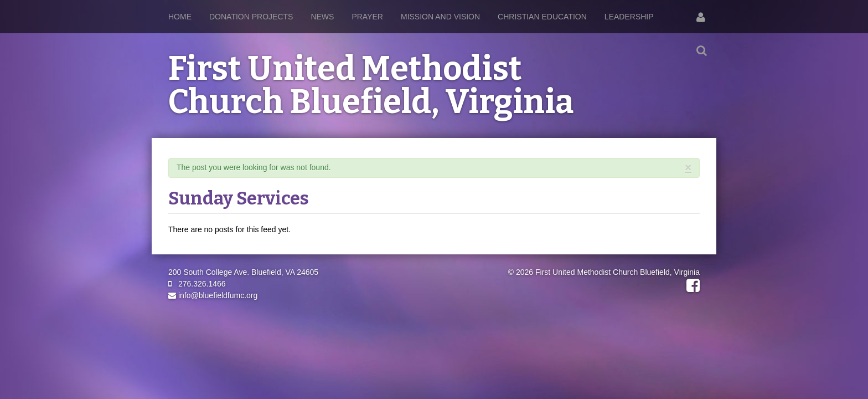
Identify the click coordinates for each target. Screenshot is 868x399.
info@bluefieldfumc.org (213, 295)
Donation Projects (251, 17)
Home (180, 17)
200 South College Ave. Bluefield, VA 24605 (243, 272)
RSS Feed (689, 179)
